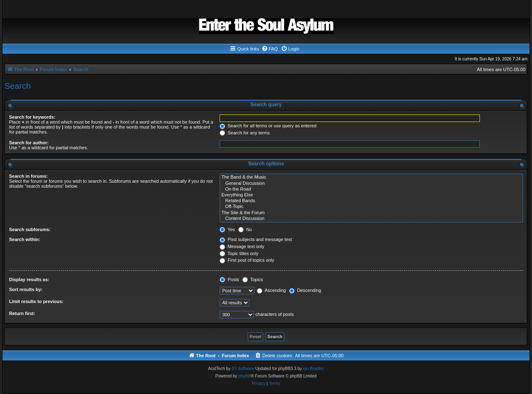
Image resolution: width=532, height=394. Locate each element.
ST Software (243, 369)
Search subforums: (30, 229)
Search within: (25, 239)
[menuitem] (270, 49)
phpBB (244, 376)
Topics (253, 279)
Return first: (22, 313)
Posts (229, 279)
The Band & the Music (371, 177)
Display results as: (29, 279)
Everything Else (371, 195)
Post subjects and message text (256, 239)
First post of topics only (247, 260)
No (245, 229)
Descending (305, 290)
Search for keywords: (32, 117)
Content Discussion (371, 219)
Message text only (242, 246)
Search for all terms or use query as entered (268, 126)
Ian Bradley (313, 369)
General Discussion (371, 184)
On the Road (371, 189)
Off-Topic (371, 207)
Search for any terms (245, 133)
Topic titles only (239, 253)
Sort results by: (26, 289)
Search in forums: (29, 176)
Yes (227, 229)
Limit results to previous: (36, 301)
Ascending (271, 290)
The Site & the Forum (371, 213)
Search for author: (29, 143)
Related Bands (371, 201)
